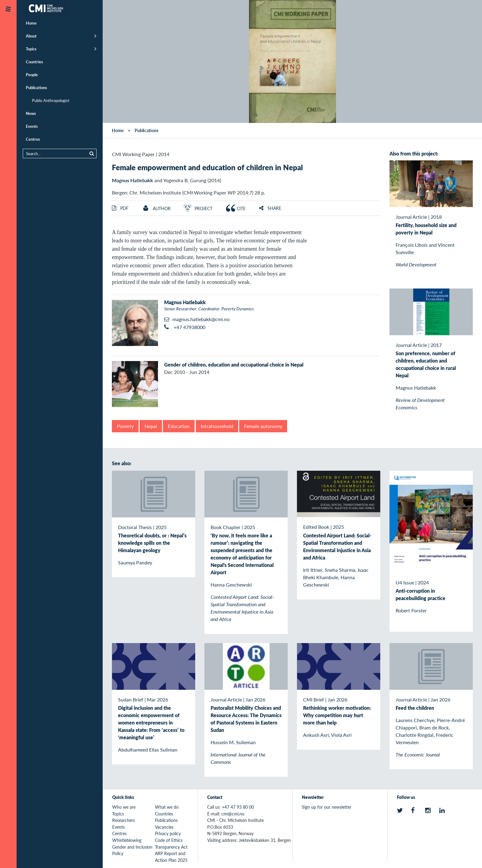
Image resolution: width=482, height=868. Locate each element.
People (32, 75)
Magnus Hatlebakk (132, 180)
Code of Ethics (169, 840)
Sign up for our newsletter (327, 807)
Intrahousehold (217, 426)
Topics (31, 49)
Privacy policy (168, 833)
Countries (34, 62)
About (31, 36)
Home (31, 23)
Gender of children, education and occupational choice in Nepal (234, 365)
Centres (33, 139)
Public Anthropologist (51, 100)
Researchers (124, 820)
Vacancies (164, 827)
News (31, 113)
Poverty (125, 426)
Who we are (124, 807)
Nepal (151, 426)
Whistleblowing (127, 840)
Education (179, 426)
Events (32, 126)
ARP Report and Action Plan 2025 (171, 857)
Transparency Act (171, 847)
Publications (36, 87)
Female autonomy (263, 426)
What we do (167, 807)
